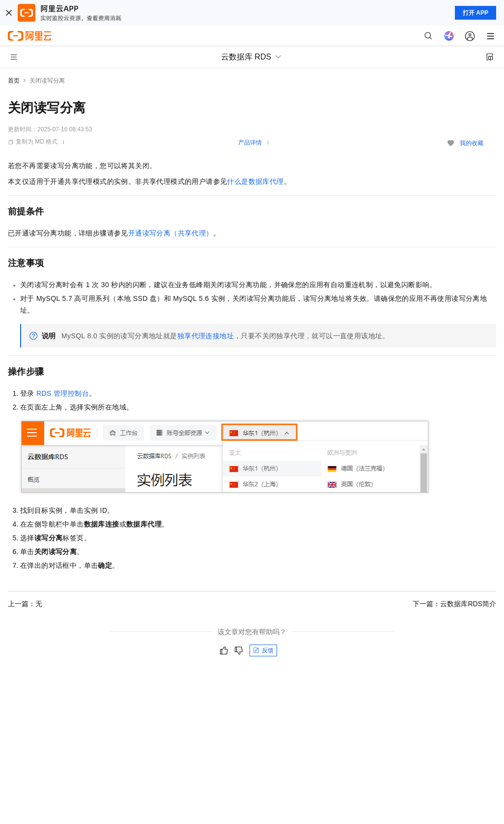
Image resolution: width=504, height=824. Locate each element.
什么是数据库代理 (255, 181)
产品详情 (250, 143)
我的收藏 (472, 143)
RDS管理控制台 (63, 393)
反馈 (263, 650)
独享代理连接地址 (206, 336)
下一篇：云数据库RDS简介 (454, 604)
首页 (14, 81)
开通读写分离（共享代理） (171, 233)
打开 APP (476, 13)
